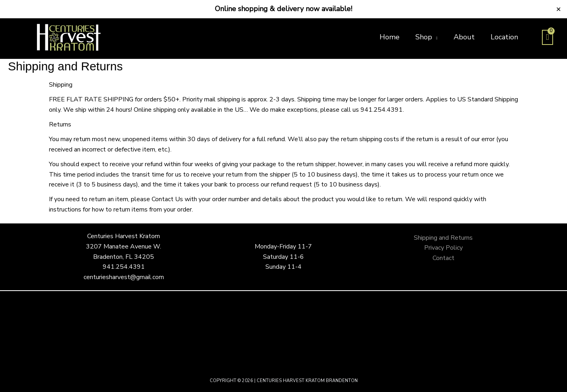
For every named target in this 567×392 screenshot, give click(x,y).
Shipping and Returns (443, 238)
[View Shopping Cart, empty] (548, 37)
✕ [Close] (558, 9)
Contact (443, 258)
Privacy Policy (443, 248)
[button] (427, 37)
